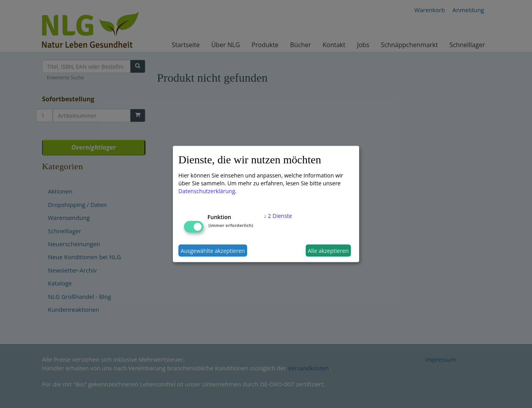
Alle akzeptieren (328, 250)
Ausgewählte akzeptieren (213, 250)
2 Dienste (278, 216)
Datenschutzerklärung (207, 191)
